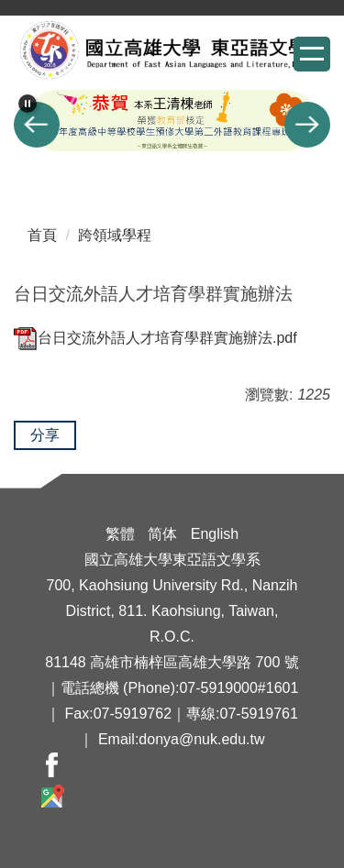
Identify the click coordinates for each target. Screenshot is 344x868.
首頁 (42, 235)
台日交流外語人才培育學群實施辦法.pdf (155, 338)
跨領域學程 (115, 235)
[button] (28, 104)
